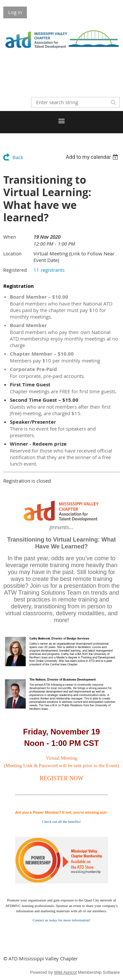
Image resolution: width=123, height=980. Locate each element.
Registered (15, 270)
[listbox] (93, 157)
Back (18, 157)
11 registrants (49, 270)
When (10, 237)
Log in (15, 12)
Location (12, 254)
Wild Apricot (65, 972)
